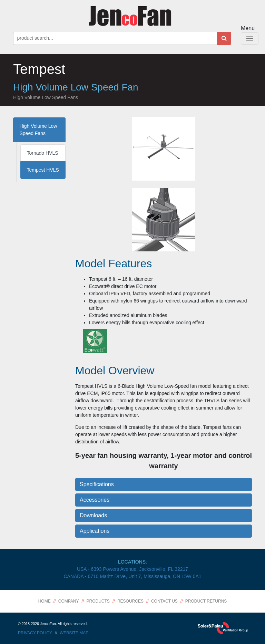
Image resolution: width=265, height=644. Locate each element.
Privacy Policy (35, 633)
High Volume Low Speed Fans (38, 130)
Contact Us (164, 601)
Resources (130, 601)
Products (98, 601)
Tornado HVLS (43, 153)
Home (45, 601)
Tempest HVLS (43, 170)
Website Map (74, 633)
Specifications (97, 484)
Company (69, 601)
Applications (95, 531)
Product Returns (206, 601)
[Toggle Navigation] (250, 39)
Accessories (95, 500)
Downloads (93, 515)
